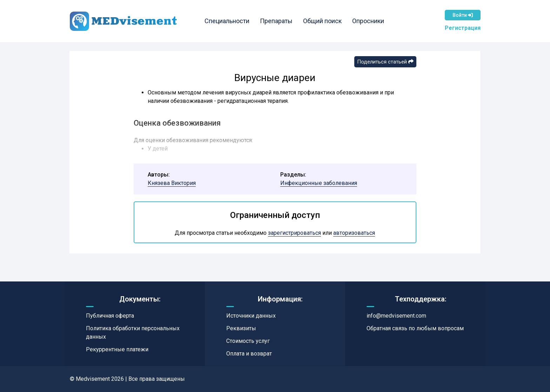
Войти (463, 15)
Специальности (227, 21)
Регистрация (463, 28)
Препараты (276, 21)
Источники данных (251, 316)
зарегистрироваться (294, 233)
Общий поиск (322, 21)
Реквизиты (241, 328)
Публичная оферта (110, 316)
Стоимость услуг (248, 341)
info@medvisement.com (396, 316)
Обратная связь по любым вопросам (415, 328)
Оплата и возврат (249, 354)
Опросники (368, 21)
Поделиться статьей (385, 62)
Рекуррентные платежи (117, 349)
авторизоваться (354, 233)
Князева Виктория (172, 183)
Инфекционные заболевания (319, 183)
